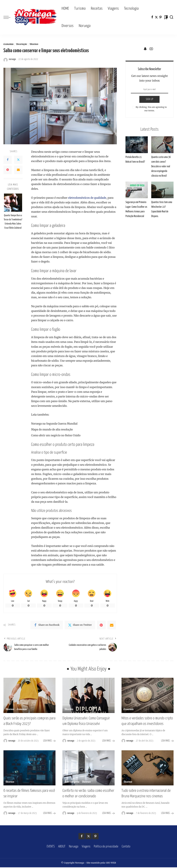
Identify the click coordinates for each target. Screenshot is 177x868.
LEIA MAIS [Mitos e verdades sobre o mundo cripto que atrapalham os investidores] (167, 742)
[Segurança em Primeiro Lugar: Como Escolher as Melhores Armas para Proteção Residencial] (137, 190)
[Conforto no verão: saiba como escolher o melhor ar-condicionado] (88, 769)
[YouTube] (151, 49)
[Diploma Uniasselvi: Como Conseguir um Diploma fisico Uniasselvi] (88, 697)
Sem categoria (72, 783)
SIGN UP (150, 99)
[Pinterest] (160, 17)
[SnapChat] (145, 49)
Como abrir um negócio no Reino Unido (57, 435)
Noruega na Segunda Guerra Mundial (56, 424)
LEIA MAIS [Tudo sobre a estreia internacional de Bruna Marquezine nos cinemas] (167, 814)
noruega (12, 59)
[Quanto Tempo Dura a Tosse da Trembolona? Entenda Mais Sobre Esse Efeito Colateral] (13, 203)
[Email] (18, 170)
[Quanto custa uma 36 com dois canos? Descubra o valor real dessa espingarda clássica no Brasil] (162, 145)
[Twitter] (156, 17)
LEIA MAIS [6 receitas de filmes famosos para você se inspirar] (49, 814)
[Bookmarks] (166, 17)
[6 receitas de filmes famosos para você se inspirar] (29, 769)
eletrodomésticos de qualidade (88, 198)
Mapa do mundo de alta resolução (53, 429)
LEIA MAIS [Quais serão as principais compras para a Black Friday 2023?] (49, 742)
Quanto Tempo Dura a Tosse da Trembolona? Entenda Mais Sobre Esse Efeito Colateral (13, 222)
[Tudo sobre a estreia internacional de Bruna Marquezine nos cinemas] (148, 769)
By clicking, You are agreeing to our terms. (151, 109)
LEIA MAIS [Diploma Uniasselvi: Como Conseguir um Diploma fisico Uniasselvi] (108, 742)
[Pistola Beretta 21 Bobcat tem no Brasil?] (137, 145)
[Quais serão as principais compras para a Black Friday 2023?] (29, 697)
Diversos (35, 44)
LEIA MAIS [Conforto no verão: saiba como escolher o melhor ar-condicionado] (108, 814)
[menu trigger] (9, 17)
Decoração (22, 44)
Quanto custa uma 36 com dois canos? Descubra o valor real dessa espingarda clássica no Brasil (161, 166)
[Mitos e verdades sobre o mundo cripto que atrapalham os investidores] (148, 697)
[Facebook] (152, 17)
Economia (9, 44)
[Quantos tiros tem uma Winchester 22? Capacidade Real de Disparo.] (162, 190)
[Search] (171, 17)
